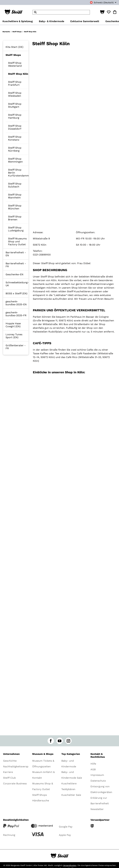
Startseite (6, 32)
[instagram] (68, 741)
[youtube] (60, 741)
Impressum (97, 775)
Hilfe (93, 764)
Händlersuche (41, 800)
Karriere (8, 772)
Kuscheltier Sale (71, 795)
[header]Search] (61, 12)
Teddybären (68, 789)
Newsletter (97, 809)
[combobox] (100, 2)
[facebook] (51, 741)
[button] (102, 12)
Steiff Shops (17, 32)
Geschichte (10, 761)
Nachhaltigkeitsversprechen (20, 766)
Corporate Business (15, 783)
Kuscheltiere (69, 783)
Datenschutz (98, 781)
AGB (93, 769)
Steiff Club (9, 778)
